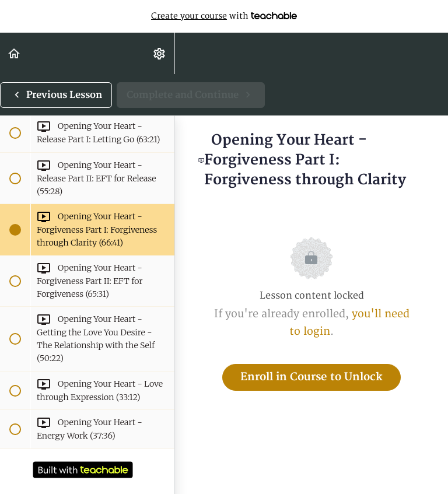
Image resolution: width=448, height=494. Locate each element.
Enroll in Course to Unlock (311, 377)
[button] (15, 53)
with (224, 16)
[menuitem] (160, 53)
